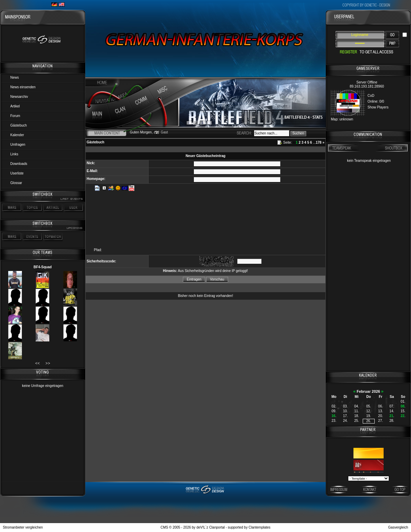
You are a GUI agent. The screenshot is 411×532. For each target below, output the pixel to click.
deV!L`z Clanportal (210, 527)
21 (391, 416)
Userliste (17, 173)
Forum (15, 116)
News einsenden (23, 87)
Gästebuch (18, 125)
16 (333, 416)
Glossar (16, 183)
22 (403, 416)
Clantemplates (260, 527)
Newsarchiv (19, 97)
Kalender (17, 135)
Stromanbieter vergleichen (23, 527)
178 (319, 142)
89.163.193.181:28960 (367, 86)
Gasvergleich (398, 527)
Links (14, 154)
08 (403, 406)
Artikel (15, 106)
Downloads (19, 164)
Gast (164, 132)
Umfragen (18, 145)
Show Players (378, 107)
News (15, 77)
